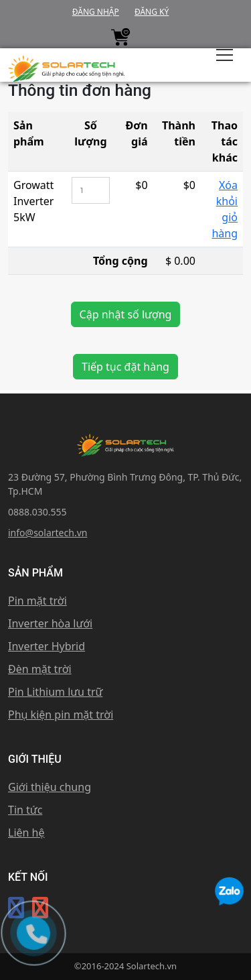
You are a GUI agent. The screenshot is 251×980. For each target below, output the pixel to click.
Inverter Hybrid (47, 646)
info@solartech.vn (48, 533)
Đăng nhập (96, 12)
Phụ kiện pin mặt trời (61, 715)
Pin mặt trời (37, 601)
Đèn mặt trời (40, 669)
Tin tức (25, 810)
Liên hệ (26, 833)
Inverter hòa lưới (50, 623)
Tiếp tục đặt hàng (125, 367)
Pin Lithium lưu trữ (55, 692)
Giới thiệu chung (50, 787)
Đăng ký (152, 12)
